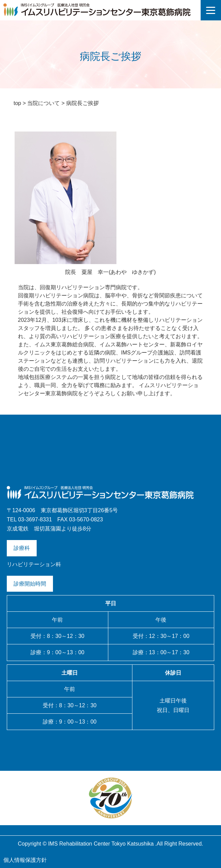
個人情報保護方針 (25, 860)
